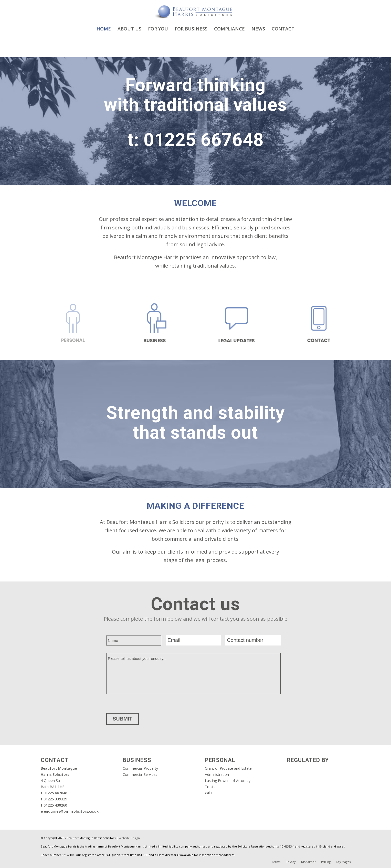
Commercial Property (140, 768)
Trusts (210, 787)
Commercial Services (140, 774)
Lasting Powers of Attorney (228, 781)
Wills (209, 793)
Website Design (129, 838)
